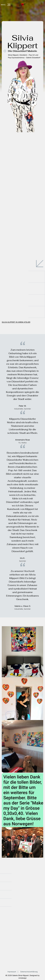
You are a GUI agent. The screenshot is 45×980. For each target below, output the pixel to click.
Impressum (12, 972)
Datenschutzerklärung (29, 972)
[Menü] (9, 5)
